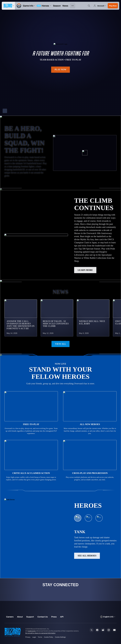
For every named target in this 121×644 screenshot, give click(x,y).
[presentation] (8, 6)
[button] (113, 6)
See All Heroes (87, 556)
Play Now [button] (61, 70)
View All (60, 344)
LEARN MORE (85, 270)
